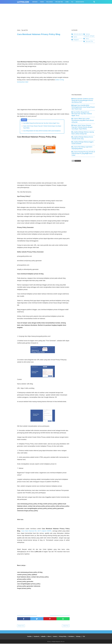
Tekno (87, 39)
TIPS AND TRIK (59, 2)
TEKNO (42, 2)
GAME (67, 2)
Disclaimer (73, 637)
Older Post (66, 626)
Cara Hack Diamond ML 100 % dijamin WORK (36, 531)
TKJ (72, 2)
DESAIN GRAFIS (78, 34)
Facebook (33, 637)
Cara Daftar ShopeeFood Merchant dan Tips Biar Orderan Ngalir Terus (41, 124)
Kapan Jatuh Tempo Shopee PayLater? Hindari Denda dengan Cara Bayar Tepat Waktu (42, 127)
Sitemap (81, 637)
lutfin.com (23, 2)
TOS (88, 637)
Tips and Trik (89, 41)
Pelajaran (76, 40)
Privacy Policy (64, 637)
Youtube (26, 637)
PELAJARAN (50, 2)
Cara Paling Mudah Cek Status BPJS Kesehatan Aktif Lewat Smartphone (42, 131)
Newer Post (21, 626)
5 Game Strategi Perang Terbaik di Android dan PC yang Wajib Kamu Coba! (83, 154)
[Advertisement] (56, 16)
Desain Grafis (80, 2)
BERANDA (35, 2)
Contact (55, 637)
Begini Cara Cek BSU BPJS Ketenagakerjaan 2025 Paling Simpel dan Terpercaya (83, 107)
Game (75, 37)
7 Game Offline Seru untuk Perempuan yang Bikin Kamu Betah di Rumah (83, 120)
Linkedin (41, 637)
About (48, 637)
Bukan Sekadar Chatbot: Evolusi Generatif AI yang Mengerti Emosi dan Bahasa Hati (82, 100)
